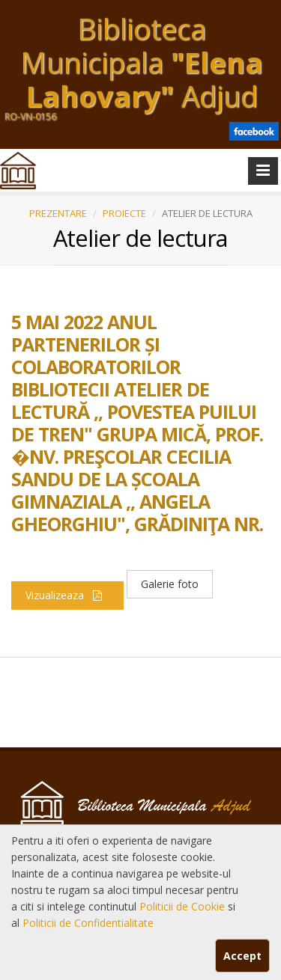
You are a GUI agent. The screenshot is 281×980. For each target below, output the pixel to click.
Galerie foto (170, 584)
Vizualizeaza (67, 595)
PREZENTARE (58, 213)
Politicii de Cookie (184, 906)
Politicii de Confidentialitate (88, 923)
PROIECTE (124, 213)
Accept (242, 956)
